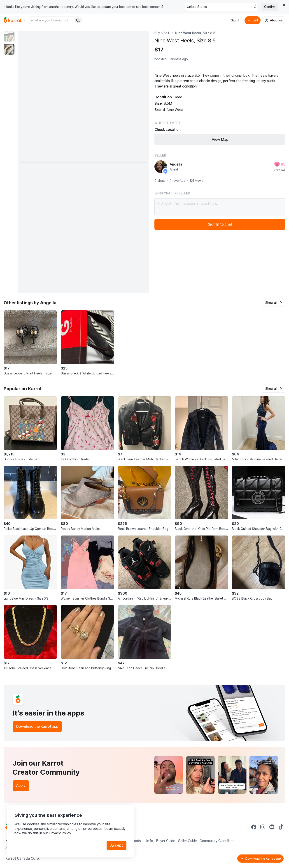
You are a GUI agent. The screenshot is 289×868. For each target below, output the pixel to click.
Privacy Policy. (61, 833)
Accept (117, 845)
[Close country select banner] (284, 5)
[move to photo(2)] (9, 49)
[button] (274, 303)
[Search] (78, 20)
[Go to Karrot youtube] (272, 827)
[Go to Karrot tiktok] (281, 827)
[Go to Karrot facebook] (254, 827)
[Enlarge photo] (84, 96)
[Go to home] (13, 20)
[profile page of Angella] (161, 167)
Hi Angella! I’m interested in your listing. (220, 207)
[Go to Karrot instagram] (263, 827)
